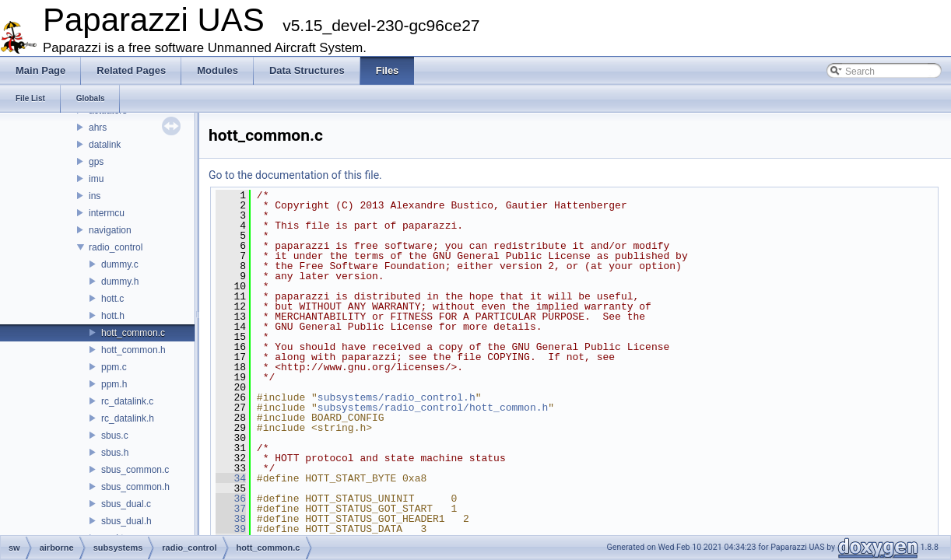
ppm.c (114, 367)
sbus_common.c (135, 470)
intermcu (107, 213)
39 (231, 529)
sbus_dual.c (126, 504)
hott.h (113, 316)
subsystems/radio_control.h (397, 397)
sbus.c (115, 436)
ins (95, 196)
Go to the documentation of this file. (295, 175)
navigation (110, 230)
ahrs (98, 128)
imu (96, 179)
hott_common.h (133, 350)
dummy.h (120, 282)
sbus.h (115, 453)
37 (231, 509)
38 (231, 519)
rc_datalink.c (127, 401)
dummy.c (120, 264)
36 (231, 499)
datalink (105, 145)
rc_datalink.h (128, 418)
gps (96, 162)
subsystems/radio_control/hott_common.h (433, 408)
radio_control (116, 247)
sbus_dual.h (126, 521)
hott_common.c (133, 333)
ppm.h (114, 384)
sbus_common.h (135, 487)
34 (231, 478)
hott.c (112, 299)
